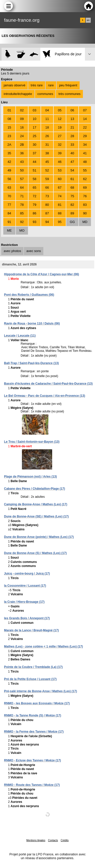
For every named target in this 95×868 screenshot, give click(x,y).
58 (35, 179)
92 (22, 222)
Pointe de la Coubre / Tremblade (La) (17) (33, 667)
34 (85, 145)
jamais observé (15, 85)
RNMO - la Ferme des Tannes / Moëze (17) (34, 732)
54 (72, 170)
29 (85, 136)
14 (85, 119)
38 (47, 153)
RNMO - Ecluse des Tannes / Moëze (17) (33, 760)
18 (47, 127)
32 (60, 145)
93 (35, 222)
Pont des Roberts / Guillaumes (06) (29, 295)
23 (9, 136)
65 (35, 188)
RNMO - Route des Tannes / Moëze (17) (32, 785)
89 (72, 213)
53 (60, 170)
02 (22, 110)
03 (35, 110)
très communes (69, 94)
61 (72, 179)
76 (85, 196)
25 (35, 136)
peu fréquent (68, 85)
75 (72, 196)
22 (85, 127)
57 (22, 179)
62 (85, 179)
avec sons (34, 251)
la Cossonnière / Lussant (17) (25, 586)
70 (9, 196)
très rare (37, 85)
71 (22, 196)
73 (47, 196)
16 (22, 127)
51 (35, 170)
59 (47, 179)
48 (85, 162)
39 (60, 153)
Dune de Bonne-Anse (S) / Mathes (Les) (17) (35, 553)
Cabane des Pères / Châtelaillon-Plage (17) (35, 489)
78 (22, 205)
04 (47, 110)
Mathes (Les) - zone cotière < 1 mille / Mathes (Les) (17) (43, 647)
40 (72, 153)
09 (22, 119)
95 (60, 222)
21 (72, 127)
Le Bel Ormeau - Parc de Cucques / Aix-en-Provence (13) (45, 396)
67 (60, 188)
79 (35, 205)
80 (47, 205)
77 (9, 205)
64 (22, 188)
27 (60, 136)
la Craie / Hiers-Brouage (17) (24, 602)
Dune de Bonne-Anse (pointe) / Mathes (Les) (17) (39, 537)
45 (47, 162)
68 (72, 188)
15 (9, 127)
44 (35, 162)
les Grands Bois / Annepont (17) (27, 618)
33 (72, 145)
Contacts (53, 840)
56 (9, 179)
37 (35, 153)
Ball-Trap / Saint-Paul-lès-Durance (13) (31, 363)
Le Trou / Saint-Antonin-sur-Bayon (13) (32, 442)
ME (9, 230)
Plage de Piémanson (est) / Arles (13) (30, 477)
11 (47, 119)
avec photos (12, 251)
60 (60, 179)
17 (35, 127)
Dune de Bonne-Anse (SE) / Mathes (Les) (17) (36, 516)
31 (47, 145)
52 (47, 170)
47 (72, 162)
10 (35, 119)
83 (85, 205)
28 (72, 136)
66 (47, 188)
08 (9, 119)
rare (51, 85)
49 (9, 170)
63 (9, 188)
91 (9, 222)
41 (85, 153)
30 (35, 145)
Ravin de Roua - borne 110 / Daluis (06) (32, 324)
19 (60, 127)
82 (72, 205)
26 (47, 136)
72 (35, 196)
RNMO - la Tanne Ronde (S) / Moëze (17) (33, 715)
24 (22, 136)
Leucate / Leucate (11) (20, 336)
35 (9, 153)
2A (9, 145)
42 (9, 162)
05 (60, 110)
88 (60, 213)
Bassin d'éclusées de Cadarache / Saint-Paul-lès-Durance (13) (48, 384)
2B (22, 145)
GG (72, 222)
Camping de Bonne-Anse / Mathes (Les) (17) (36, 504)
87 (47, 213)
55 (85, 170)
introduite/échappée (18, 94)
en (88, 20)
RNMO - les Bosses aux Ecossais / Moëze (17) (37, 703)
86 (35, 213)
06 (72, 110)
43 (22, 162)
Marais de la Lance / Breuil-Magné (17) (31, 630)
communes (45, 94)
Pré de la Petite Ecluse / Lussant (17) (30, 679)
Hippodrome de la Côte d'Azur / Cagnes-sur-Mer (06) (42, 274)
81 (60, 205)
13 (72, 119)
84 (9, 213)
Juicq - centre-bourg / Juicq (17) (27, 574)
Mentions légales (36, 840)
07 (85, 110)
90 (85, 213)
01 (9, 110)
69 (85, 188)
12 (60, 119)
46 (60, 162)
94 (47, 222)
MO (22, 230)
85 (22, 213)
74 (60, 196)
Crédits (65, 840)
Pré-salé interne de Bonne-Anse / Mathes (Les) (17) (40, 691)
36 (22, 153)
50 (22, 170)
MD (85, 222)
